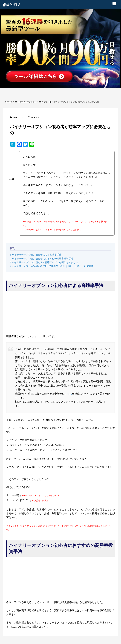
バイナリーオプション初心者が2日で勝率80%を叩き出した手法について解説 (52, 266)
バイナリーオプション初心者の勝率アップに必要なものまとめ (44, 262)
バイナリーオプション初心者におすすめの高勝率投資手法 (42, 259)
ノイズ (68, 394)
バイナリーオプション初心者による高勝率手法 (36, 255)
